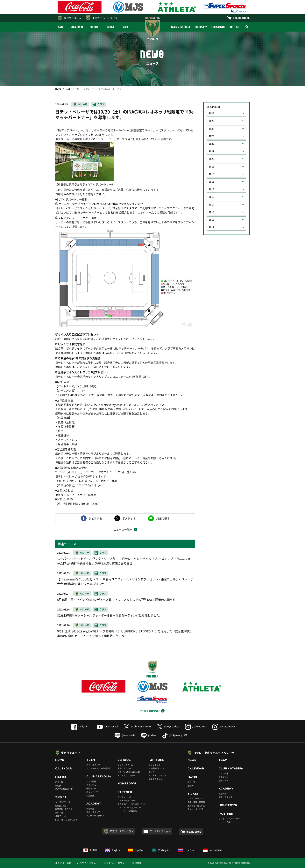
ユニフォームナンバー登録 (98, 768)
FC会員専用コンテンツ (159, 768)
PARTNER (234, 27)
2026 (211, 113)
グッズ (152, 772)
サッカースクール (125, 765)
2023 (211, 136)
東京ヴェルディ (73, 18)
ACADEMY (201, 27)
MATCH (94, 27)
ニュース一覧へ (123, 529)
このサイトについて (88, 863)
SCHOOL (124, 760)
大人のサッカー (124, 768)
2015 (211, 197)
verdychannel (107, 726)
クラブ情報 (91, 781)
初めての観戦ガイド (64, 789)
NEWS (60, 27)
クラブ (101, 104)
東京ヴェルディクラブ (105, 18)
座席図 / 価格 (61, 806)
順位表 (58, 786)
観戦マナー (91, 788)
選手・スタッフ (93, 765)
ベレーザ (82, 104)
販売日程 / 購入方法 (64, 809)
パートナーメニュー (126, 801)
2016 (211, 189)
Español (136, 850)
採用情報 (137, 863)
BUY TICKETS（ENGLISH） (67, 820)
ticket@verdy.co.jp (111, 405)
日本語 (90, 850)
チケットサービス (195, 809)
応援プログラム (155, 779)
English (113, 850)
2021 (211, 151)
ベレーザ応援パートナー (229, 822)
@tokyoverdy (125, 735)
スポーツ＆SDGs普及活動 (129, 772)
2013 (211, 212)
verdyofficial (81, 726)
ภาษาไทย (186, 850)
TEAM (125, 27)
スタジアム (91, 785)
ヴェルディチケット (160, 831)
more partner (150, 711)
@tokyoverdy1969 (175, 735)
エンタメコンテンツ (157, 775)
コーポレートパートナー (128, 797)
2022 (211, 144)
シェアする (95, 518)
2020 (211, 159)
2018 (211, 174)
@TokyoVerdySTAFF (137, 726)
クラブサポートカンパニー (129, 808)
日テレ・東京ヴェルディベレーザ (214, 753)
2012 (211, 220)
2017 (211, 182)
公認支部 (90, 795)
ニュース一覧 (72, 89)
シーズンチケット (63, 802)
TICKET (110, 27)
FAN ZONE (156, 760)
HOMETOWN (218, 27)
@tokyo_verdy (196, 726)
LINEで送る (163, 518)
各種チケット (61, 816)
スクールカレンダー (126, 775)
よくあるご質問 (63, 863)
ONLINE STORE (241, 18)
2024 (211, 129)
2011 (211, 227)
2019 (211, 167)
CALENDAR (77, 27)
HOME (58, 89)
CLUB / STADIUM (181, 27)
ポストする (129, 518)
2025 (211, 121)
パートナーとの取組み (127, 811)
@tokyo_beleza (168, 726)
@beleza (149, 735)
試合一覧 (59, 782)
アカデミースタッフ (95, 816)
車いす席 (59, 813)
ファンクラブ (154, 765)
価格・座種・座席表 (196, 802)
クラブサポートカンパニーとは (131, 804)
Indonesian (212, 850)
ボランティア (92, 792)
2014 (211, 205)
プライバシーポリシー (115, 863)
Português (161, 850)
